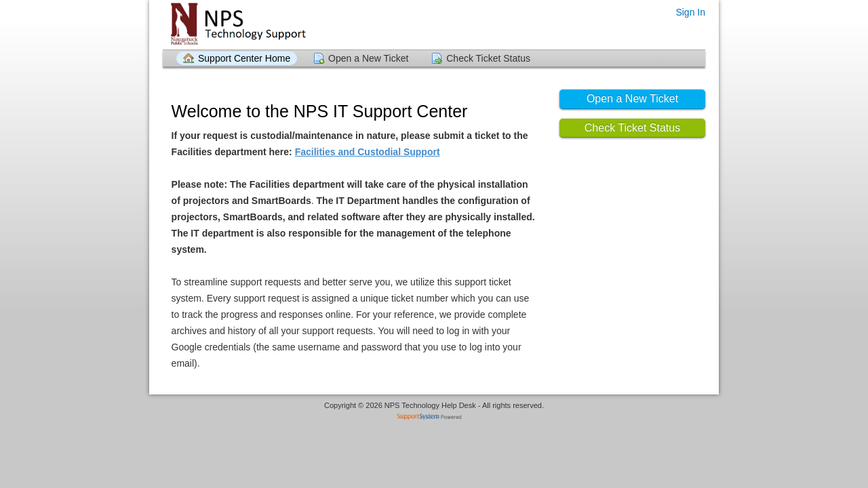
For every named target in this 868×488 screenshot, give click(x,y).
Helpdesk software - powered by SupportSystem (434, 418)
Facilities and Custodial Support (368, 152)
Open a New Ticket (368, 58)
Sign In (690, 12)
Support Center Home (244, 58)
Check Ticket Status (488, 58)
